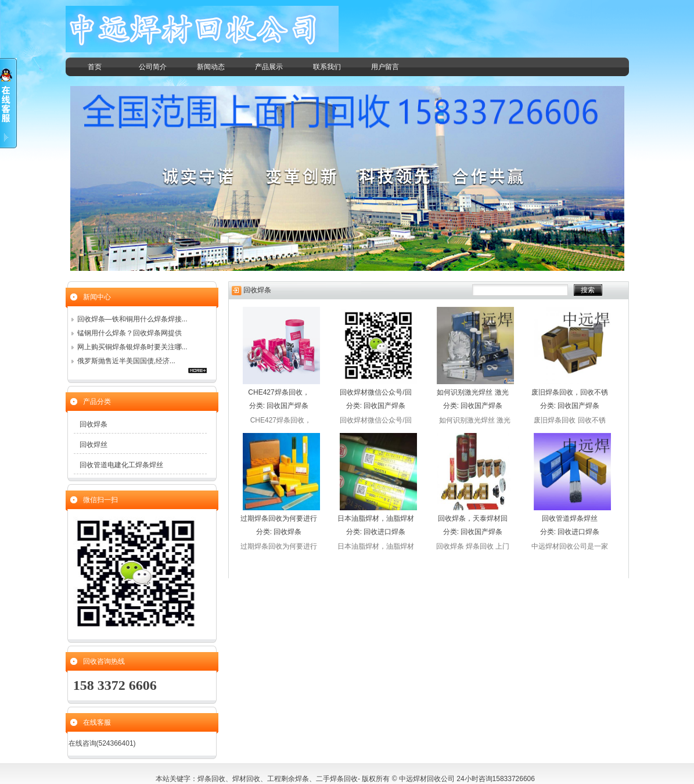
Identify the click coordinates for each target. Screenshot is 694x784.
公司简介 (153, 67)
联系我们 (327, 67)
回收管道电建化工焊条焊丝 (121, 465)
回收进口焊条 (384, 532)
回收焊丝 (94, 445)
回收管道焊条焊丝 (570, 518)
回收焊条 (287, 532)
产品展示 (269, 67)
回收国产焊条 (287, 406)
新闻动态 (211, 67)
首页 (95, 67)
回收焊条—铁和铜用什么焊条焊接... (132, 319)
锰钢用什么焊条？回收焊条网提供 (130, 333)
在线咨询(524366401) (102, 743)
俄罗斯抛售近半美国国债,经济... (126, 361)
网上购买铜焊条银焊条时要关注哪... (132, 347)
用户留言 (385, 67)
